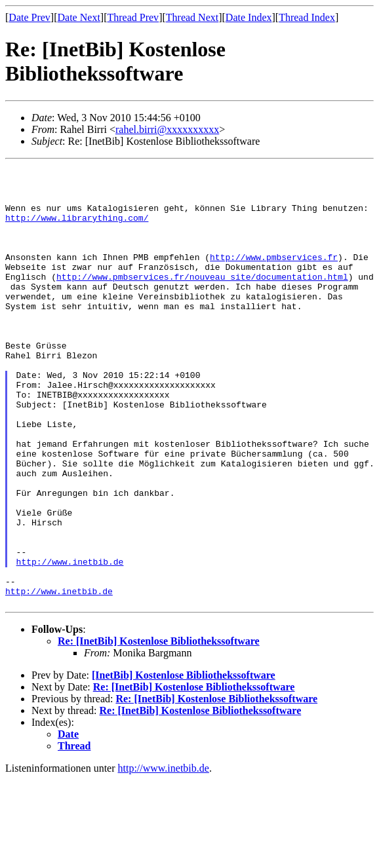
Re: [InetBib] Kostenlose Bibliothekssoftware (159, 729)
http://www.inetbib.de (70, 642)
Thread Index (307, 17)
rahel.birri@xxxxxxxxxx (167, 129)
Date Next (79, 17)
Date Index (249, 17)
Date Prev (30, 17)
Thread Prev (133, 17)
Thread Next (192, 17)
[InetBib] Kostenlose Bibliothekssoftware (184, 764)
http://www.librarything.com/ (77, 229)
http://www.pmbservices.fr (274, 276)
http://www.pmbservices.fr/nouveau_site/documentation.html (202, 300)
